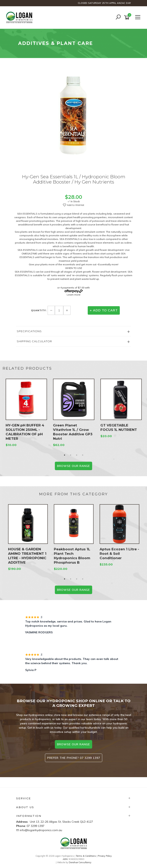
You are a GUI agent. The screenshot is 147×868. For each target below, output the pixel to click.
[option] (74, 117)
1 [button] (65, 455)
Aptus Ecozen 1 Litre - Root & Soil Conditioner (119, 554)
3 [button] (77, 455)
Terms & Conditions (86, 856)
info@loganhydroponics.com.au (41, 830)
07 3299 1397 (35, 826)
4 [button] (83, 455)
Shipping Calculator (34, 341)
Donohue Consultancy (80, 862)
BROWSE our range (73, 466)
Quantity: (39, 310)
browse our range (73, 744)
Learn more (74, 295)
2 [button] (71, 455)
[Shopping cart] (127, 17)
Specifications (29, 331)
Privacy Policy (105, 856)
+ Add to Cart (104, 310)
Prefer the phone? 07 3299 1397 (74, 758)
